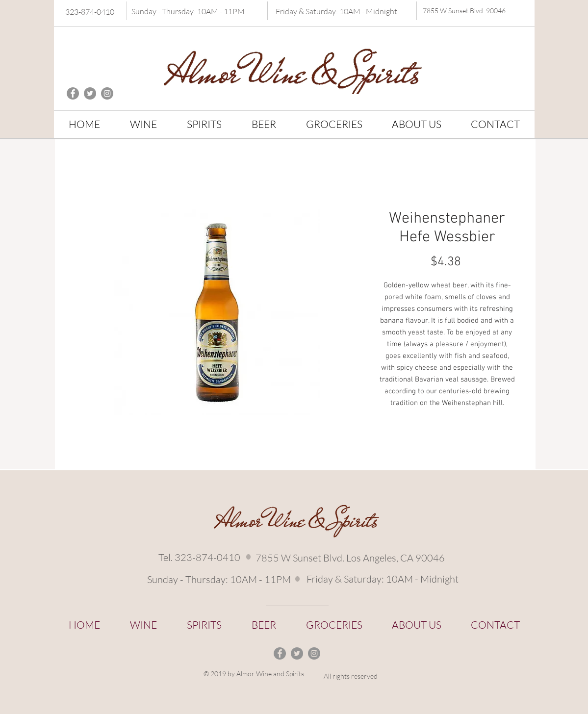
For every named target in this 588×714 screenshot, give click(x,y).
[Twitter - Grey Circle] (90, 93)
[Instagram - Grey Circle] (107, 93)
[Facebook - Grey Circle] (73, 93)
